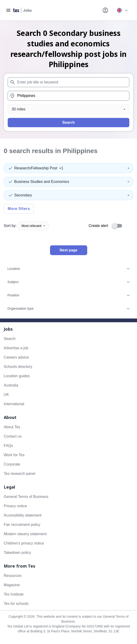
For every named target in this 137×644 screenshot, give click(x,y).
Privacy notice (15, 506)
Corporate (12, 464)
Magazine (12, 585)
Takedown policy (17, 553)
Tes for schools (16, 604)
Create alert (98, 226)
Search (68, 122)
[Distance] (68, 109)
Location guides (17, 376)
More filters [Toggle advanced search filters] (19, 209)
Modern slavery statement (25, 534)
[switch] (118, 226)
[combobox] (68, 82)
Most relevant (33, 226)
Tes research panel (19, 474)
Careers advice (16, 357)
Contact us (13, 436)
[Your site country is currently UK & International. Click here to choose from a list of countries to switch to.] (122, 10)
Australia (11, 385)
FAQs (8, 446)
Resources (13, 576)
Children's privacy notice (24, 543)
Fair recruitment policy (22, 525)
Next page (68, 250)
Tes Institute (14, 594)
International (14, 404)
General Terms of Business (26, 497)
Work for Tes (14, 455)
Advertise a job (16, 348)
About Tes (12, 427)
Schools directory (18, 367)
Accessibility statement (23, 515)
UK (6, 395)
